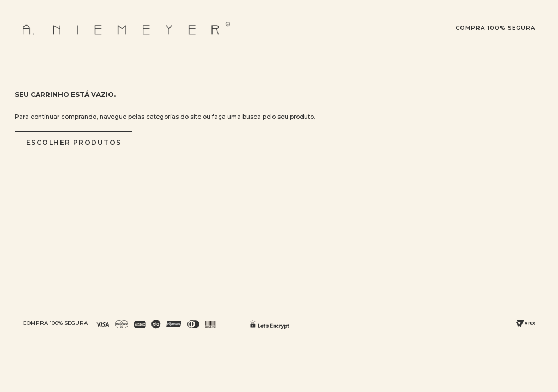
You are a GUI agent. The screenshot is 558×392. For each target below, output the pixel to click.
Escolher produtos (74, 142)
